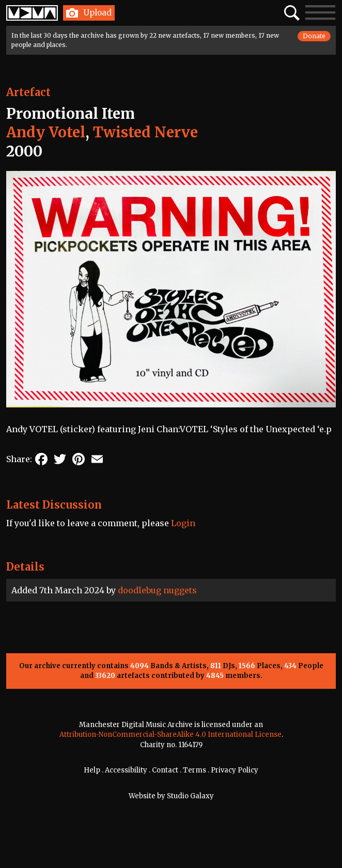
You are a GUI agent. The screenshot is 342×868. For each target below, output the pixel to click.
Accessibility (126, 770)
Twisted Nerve (145, 132)
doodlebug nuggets (157, 590)
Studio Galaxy (190, 796)
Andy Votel (46, 132)
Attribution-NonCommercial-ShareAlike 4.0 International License (170, 735)
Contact (165, 770)
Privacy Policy (235, 770)
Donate (314, 36)
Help (92, 770)
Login (183, 523)
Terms (195, 770)
